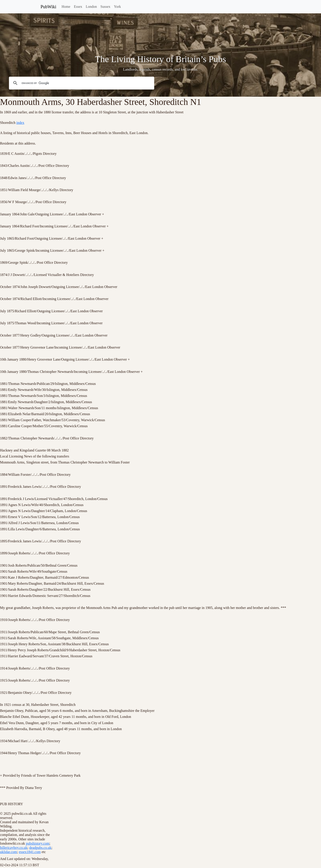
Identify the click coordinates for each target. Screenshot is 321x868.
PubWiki (48, 7)
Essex (78, 7)
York (117, 7)
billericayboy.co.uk (14, 848)
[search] (81, 83)
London (91, 7)
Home (66, 7)
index (20, 123)
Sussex (105, 7)
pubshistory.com (38, 843)
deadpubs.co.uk (40, 848)
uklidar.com (8, 852)
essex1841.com (30, 852)
